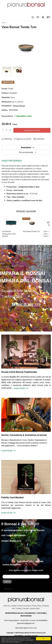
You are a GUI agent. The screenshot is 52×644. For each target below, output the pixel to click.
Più (21, 642)
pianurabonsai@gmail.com (26, 623)
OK (43, 639)
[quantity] (7, 130)
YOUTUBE (41, 613)
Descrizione (26, 147)
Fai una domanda (26, 152)
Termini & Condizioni (24, 606)
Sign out (8, 589)
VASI (3, 23)
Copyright (26, 609)
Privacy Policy (37, 606)
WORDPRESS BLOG (14, 613)
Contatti (13, 606)
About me (7, 606)
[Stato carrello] (49, 17)
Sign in (7, 582)
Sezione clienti (35, 609)
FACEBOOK (30, 613)
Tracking (18, 609)
